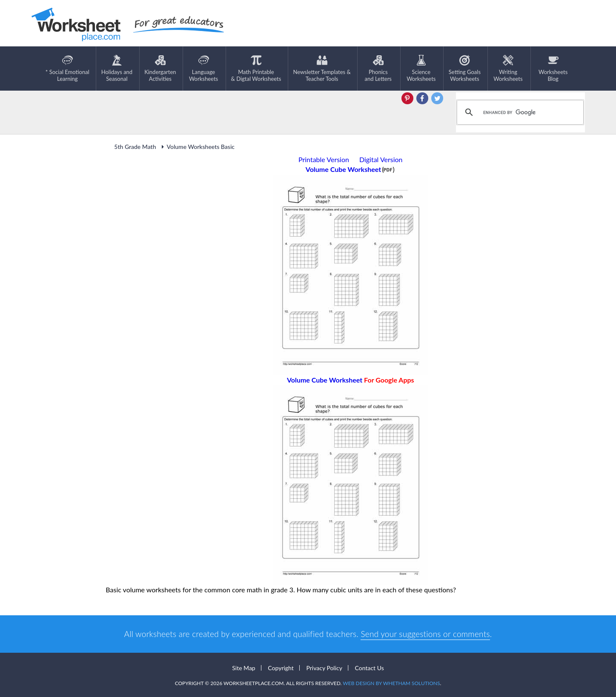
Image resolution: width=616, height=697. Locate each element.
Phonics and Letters (378, 69)
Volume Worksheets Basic (197, 147)
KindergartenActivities (160, 69)
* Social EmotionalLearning (67, 69)
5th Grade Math (135, 147)
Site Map (244, 668)
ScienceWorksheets (421, 69)
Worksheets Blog (553, 69)
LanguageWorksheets (203, 69)
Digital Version (381, 159)
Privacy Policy (324, 668)
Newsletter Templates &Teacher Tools (322, 69)
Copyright (281, 668)
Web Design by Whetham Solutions (391, 683)
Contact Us (370, 668)
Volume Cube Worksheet (351, 380)
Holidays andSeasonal (117, 69)
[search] (519, 112)
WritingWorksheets (508, 69)
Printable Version (324, 159)
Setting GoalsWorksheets (465, 69)
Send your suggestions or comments (425, 634)
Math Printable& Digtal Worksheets (256, 69)
